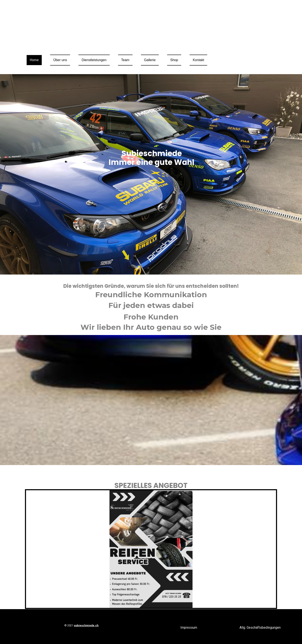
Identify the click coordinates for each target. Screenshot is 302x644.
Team (125, 60)
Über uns (60, 60)
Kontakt (198, 60)
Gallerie (150, 60)
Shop (174, 60)
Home (34, 60)
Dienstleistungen (94, 60)
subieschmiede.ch (86, 625)
